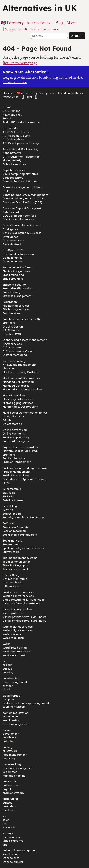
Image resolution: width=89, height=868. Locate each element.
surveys (8, 833)
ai (4, 661)
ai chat (7, 665)
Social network (12, 540)
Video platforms (13, 613)
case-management (15, 682)
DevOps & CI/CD (14, 250)
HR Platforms (11, 330)
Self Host (8, 523)
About (71, 23)
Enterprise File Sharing (17, 288)
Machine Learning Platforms (21, 372)
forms (6, 730)
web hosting (11, 854)
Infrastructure (12, 347)
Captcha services (14, 170)
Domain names (12, 258)
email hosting (11, 720)
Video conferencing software (22, 603)
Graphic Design (13, 326)
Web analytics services (18, 627)
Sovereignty (11, 544)
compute (8, 699)
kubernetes (10, 772)
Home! (7, 107)
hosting (8, 747)
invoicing (9, 758)
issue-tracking (12, 764)
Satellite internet (14, 500)
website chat (11, 858)
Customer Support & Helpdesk (22, 208)
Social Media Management (20, 535)
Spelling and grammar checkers (23, 548)
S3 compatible (12, 489)
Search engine (12, 514)
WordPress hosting (15, 648)
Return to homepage (20, 63)
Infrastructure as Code (17, 351)
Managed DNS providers (18, 382)
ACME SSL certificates (17, 132)
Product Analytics (14, 458)
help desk (9, 741)
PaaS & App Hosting (16, 437)
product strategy (14, 793)
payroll (7, 789)
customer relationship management (26, 703)
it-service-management (18, 768)
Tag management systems (20, 558)
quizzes (7, 803)
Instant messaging (15, 355)
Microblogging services (18, 403)
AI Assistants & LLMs (16, 136)
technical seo (11, 837)
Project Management (16, 472)
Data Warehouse (14, 240)
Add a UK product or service (21, 122)
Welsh (7, 644)
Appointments (12, 153)
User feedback (12, 582)
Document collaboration (18, 254)
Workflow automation (17, 651)
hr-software (10, 751)
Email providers (13, 279)
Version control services (18, 592)
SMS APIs (9, 496)
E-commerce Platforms (17, 267)
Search (77, 35)
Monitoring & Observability (20, 407)
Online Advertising (15, 430)
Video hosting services (17, 609)
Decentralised (12, 244)
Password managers (16, 441)
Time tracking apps (15, 565)
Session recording (14, 531)
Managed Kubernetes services (22, 389)
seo (5, 823)
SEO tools (9, 493)
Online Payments (14, 433)
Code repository (13, 178)
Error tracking (12, 292)
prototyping (10, 799)
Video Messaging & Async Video (24, 600)
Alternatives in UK (40, 8)
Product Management (17, 462)
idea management (15, 755)
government (11, 734)
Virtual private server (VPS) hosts (24, 617)
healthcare (10, 737)
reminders (9, 806)
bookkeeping (11, 678)
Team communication (17, 562)
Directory (15, 23)
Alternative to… (40, 23)
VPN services (11, 586)
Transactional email (15, 569)
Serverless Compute (16, 527)
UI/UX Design (12, 575)
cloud (6, 689)
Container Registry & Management (25, 195)
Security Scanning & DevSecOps (24, 517)
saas (5, 816)
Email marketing (13, 275)
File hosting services (16, 306)
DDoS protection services (19, 216)
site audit (9, 827)
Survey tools (11, 552)
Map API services (14, 395)
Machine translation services (21, 378)
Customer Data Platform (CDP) (22, 202)
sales (6, 820)
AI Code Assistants (15, 139)
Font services (11, 313)
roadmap (8, 810)
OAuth (7, 420)
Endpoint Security (14, 285)
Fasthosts (77, 93)
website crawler (13, 862)
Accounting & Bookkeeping (20, 149)
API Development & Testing (21, 143)
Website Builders (14, 638)
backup (7, 669)
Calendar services (14, 164)
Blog (59, 23)
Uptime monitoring (15, 579)
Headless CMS (12, 334)
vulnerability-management (20, 850)
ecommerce (10, 716)
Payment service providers (20, 447)
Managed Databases (16, 386)
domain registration (16, 713)
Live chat (9, 368)
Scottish (8, 510)
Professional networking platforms (25, 468)
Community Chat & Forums (20, 181)
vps (5, 844)
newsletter (9, 781)
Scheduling (10, 506)
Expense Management (17, 296)
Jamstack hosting (14, 361)
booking (8, 672)
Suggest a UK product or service (32, 29)
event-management (16, 724)
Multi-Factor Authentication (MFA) (25, 413)
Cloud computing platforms (20, 174)
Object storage (12, 424)
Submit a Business (15, 82)
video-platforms (13, 841)
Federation (10, 302)
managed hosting (14, 776)
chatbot (8, 686)
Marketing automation (17, 399)
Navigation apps (13, 416)
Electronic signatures (16, 271)
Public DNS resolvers (16, 475)
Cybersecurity (12, 212)
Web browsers (12, 634)
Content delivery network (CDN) (24, 198)
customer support (14, 707)
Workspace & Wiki (14, 655)
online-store (10, 785)
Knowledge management (19, 365)
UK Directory (11, 111)
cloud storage (11, 696)
